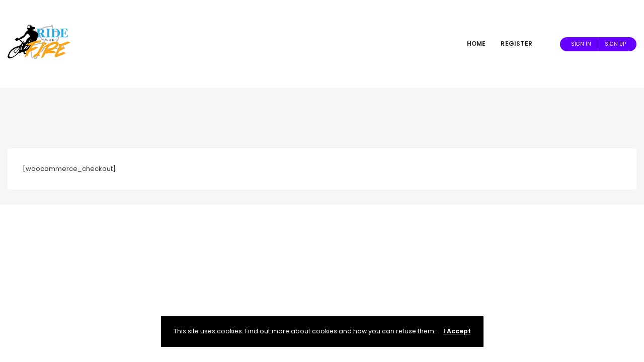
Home (476, 43)
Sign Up (615, 44)
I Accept (457, 331)
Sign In (581, 44)
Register (516, 43)
